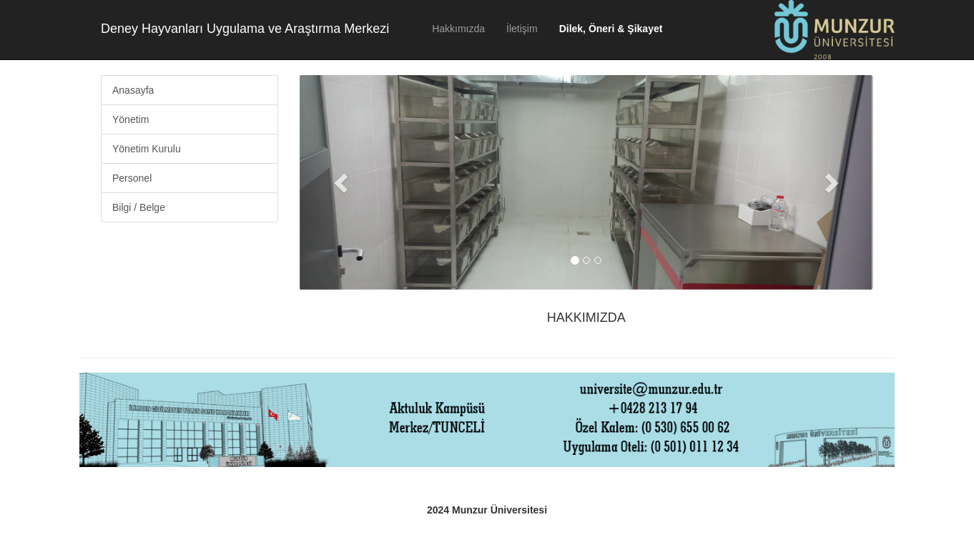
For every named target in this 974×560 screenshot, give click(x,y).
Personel (132, 178)
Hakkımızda (458, 29)
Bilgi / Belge (139, 207)
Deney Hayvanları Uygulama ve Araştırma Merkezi (245, 29)
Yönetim (131, 119)
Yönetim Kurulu (147, 149)
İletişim (522, 29)
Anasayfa (133, 90)
